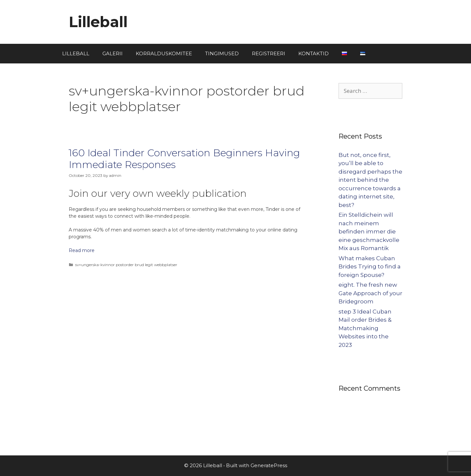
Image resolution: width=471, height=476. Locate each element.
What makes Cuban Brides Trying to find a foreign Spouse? (370, 267)
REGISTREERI (269, 53)
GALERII (113, 53)
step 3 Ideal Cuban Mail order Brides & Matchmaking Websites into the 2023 (365, 328)
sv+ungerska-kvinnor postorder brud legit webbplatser (126, 265)
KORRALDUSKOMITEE (164, 53)
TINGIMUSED (222, 53)
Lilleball (98, 22)
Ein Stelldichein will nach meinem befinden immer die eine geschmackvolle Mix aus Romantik (369, 231)
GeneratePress (269, 465)
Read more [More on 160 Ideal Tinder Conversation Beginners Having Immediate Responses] (82, 250)
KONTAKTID (314, 53)
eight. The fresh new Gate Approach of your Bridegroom (370, 293)
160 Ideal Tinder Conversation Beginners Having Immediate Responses (184, 159)
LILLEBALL (76, 53)
